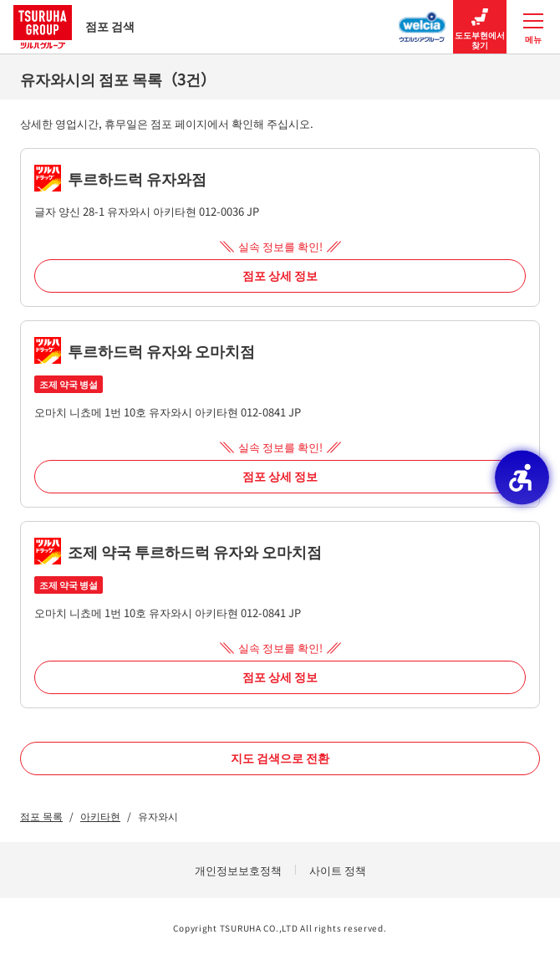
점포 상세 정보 (280, 275)
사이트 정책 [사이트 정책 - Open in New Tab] (338, 870)
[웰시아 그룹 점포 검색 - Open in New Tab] (423, 22)
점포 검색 (74, 26)
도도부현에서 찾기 (480, 27)
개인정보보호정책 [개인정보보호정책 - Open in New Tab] (238, 870)
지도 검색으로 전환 (280, 758)
